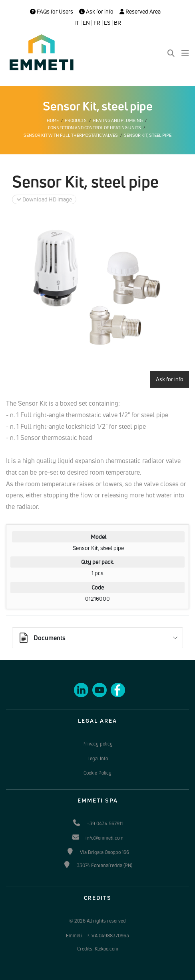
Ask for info (96, 12)
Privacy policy (97, 744)
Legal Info (98, 758)
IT (77, 23)
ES (107, 23)
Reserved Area (140, 12)
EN (86, 23)
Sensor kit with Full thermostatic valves (71, 135)
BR (117, 23)
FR (97, 23)
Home (53, 120)
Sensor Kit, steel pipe (148, 135)
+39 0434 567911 (105, 823)
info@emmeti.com (104, 838)
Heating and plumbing (118, 120)
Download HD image (44, 199)
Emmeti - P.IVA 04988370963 (97, 936)
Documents (42, 638)
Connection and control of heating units (95, 128)
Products (76, 120)
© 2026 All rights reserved (97, 921)
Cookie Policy (97, 773)
